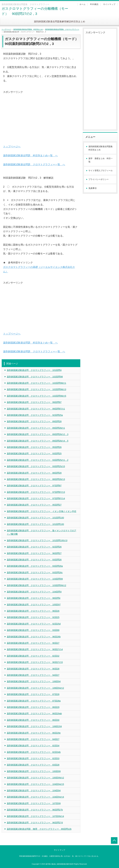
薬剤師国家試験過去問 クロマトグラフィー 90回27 (33, 643)
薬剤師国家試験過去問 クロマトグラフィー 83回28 (33, 765)
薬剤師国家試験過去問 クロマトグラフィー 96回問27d (35, 823)
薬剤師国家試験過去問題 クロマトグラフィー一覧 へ (34, 164)
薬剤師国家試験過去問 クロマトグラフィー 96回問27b (35, 810)
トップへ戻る (114, 840)
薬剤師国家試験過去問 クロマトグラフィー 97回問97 (34, 486)
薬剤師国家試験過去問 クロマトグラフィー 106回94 (34, 681)
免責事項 (93, 188)
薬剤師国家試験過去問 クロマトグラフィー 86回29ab (34, 714)
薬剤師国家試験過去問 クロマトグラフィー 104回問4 (34, 592)
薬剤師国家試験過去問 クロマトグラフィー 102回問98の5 (36, 396)
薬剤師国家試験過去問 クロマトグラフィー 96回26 (33, 611)
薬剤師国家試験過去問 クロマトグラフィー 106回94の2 (35, 688)
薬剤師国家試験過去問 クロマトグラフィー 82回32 (33, 656)
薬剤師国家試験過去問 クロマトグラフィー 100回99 (34, 771)
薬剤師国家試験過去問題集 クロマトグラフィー (62, 29)
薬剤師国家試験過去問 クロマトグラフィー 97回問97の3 (36, 492)
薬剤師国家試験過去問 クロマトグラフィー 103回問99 (35, 579)
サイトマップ (109, 4)
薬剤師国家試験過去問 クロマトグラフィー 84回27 (33, 739)
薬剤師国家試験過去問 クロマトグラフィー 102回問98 (35, 377)
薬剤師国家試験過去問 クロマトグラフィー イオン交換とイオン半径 (42, 511)
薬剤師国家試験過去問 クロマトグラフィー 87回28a (34, 701)
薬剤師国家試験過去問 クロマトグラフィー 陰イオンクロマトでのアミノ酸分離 (42, 532)
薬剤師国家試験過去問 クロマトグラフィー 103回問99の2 (36, 585)
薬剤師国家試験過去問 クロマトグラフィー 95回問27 (34, 505)
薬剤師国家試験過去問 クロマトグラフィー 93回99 (33, 630)
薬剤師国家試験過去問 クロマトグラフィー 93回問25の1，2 (38, 460)
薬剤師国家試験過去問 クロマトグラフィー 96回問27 (34, 553)
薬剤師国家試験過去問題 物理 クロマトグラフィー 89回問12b (39, 829)
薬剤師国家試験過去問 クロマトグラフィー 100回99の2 (35, 778)
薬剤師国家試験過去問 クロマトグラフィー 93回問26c (35, 573)
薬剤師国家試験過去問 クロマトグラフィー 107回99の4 (35, 816)
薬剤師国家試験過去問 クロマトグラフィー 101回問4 (34, 370)
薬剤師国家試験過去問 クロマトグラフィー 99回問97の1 (36, 409)
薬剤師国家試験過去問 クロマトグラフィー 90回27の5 (35, 662)
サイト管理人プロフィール (101, 171)
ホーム (83, 4)
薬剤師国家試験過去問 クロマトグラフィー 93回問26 (34, 560)
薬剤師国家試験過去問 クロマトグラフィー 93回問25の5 (36, 466)
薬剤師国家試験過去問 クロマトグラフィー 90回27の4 (35, 649)
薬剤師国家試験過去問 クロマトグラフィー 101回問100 (35, 518)
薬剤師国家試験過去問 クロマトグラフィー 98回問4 (34, 598)
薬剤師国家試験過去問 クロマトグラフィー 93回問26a (35, 566)
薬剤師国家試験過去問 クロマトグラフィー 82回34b (34, 752)
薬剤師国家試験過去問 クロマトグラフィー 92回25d (34, 624)
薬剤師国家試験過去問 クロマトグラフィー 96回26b (34, 637)
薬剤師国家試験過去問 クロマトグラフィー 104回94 (34, 791)
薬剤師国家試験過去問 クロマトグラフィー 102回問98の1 (36, 383)
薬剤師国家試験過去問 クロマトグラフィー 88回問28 (34, 473)
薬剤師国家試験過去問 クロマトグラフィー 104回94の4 (35, 797)
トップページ (6, 29)
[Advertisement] (41, 116)
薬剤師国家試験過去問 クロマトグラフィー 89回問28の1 (36, 428)
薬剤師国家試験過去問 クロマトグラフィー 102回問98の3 (36, 389)
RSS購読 (94, 4)
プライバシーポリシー (99, 179)
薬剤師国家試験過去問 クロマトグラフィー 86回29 (33, 707)
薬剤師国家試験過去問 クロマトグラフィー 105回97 (34, 605)
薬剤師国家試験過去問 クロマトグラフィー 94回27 (33, 675)
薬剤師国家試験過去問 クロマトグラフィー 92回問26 (34, 547)
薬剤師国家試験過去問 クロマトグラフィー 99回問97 (34, 402)
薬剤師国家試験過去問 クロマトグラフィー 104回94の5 (35, 784)
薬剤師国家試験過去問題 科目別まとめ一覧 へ (30, 155)
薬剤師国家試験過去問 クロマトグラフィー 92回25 (33, 617)
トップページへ (12, 147)
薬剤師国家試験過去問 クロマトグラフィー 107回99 (34, 803)
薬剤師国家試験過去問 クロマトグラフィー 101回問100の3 (37, 540)
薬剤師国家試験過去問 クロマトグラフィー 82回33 (33, 758)
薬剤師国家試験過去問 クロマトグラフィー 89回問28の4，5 (38, 441)
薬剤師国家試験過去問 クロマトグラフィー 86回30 (33, 720)
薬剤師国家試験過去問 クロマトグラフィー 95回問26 (34, 447)
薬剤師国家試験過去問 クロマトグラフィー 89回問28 (34, 421)
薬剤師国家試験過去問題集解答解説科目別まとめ (59, 21)
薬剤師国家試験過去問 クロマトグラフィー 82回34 (33, 746)
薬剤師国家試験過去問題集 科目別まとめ (28, 29)
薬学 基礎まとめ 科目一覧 (101, 160)
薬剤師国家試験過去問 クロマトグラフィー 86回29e (34, 733)
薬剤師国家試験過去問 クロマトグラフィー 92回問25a (35, 415)
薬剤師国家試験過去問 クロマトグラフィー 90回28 (33, 669)
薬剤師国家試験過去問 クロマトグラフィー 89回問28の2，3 (38, 434)
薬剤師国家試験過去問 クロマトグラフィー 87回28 (33, 694)
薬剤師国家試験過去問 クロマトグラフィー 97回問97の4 (36, 498)
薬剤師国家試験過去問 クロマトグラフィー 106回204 (34, 726)
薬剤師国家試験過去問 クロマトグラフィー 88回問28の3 (36, 479)
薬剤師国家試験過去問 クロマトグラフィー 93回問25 (34, 454)
